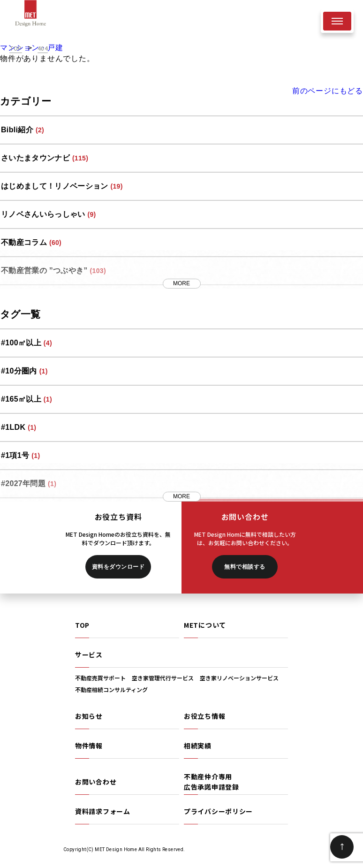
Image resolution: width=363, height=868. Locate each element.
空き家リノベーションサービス (239, 678)
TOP (82, 625)
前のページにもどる (328, 91)
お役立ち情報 (204, 716)
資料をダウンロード (118, 567)
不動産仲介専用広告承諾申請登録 (212, 782)
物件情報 (89, 746)
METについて (205, 625)
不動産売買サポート (100, 678)
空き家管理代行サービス (163, 678)
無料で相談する (245, 567)
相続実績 (198, 746)
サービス (89, 655)
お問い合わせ (96, 782)
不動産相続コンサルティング (111, 689)
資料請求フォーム (103, 811)
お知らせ (89, 716)
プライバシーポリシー (218, 811)
